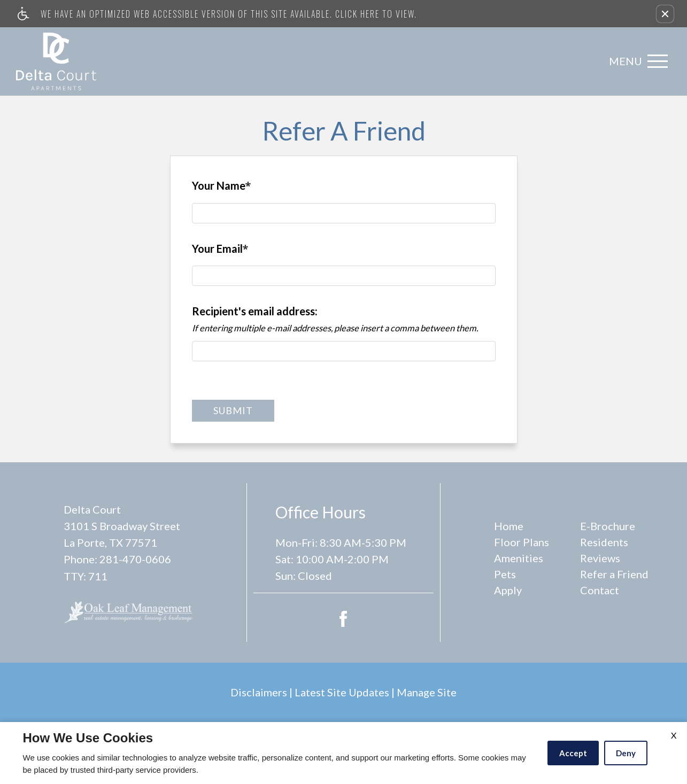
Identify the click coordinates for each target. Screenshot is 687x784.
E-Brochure (608, 526)
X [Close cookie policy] (674, 735)
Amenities (519, 558)
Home (509, 526)
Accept (573, 753)
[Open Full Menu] (636, 61)
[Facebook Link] (343, 617)
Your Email (220, 251)
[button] (665, 14)
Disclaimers (259, 692)
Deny (626, 753)
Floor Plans (522, 542)
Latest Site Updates (342, 692)
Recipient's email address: (255, 311)
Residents (604, 542)
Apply (508, 590)
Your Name (222, 188)
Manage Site (427, 692)
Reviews (600, 558)
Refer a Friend (614, 574)
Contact (600, 590)
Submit (233, 410)
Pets (505, 574)
